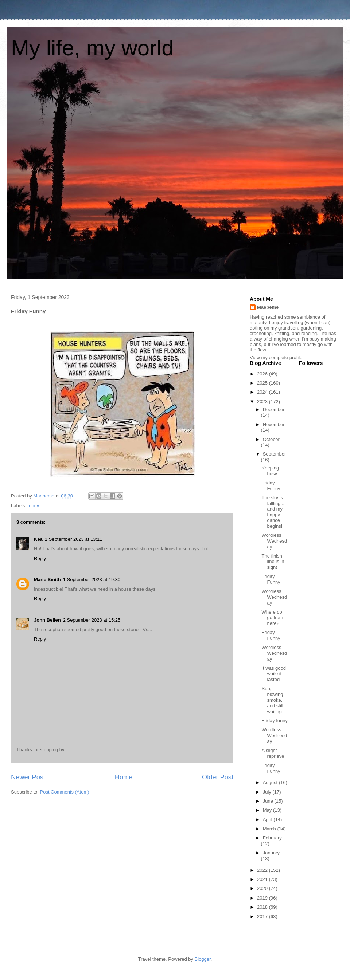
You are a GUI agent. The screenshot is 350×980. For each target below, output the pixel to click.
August (271, 782)
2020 (263, 888)
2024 (263, 392)
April (268, 820)
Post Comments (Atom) (65, 792)
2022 (263, 870)
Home (124, 777)
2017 (263, 916)
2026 (263, 374)
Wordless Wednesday (274, 541)
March (270, 829)
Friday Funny (271, 486)
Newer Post (28, 777)
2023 (263, 402)
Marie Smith (47, 580)
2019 (263, 898)
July (268, 792)
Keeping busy (270, 471)
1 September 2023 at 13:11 (74, 539)
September (275, 454)
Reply (40, 558)
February (272, 838)
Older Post (218, 777)
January (271, 853)
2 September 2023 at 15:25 (92, 620)
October (271, 439)
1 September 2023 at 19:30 (92, 580)
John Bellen (47, 620)
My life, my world (92, 48)
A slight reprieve (273, 753)
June (269, 801)
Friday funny (275, 721)
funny (34, 506)
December (274, 410)
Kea (38, 539)
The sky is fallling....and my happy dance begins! (273, 512)
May (268, 810)
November (274, 424)
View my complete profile (276, 357)
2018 (263, 907)
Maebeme (268, 307)
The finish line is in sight (273, 562)
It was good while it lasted (274, 674)
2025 (263, 383)
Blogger (203, 959)
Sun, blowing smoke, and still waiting (272, 700)
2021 (263, 879)
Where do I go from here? (273, 618)
